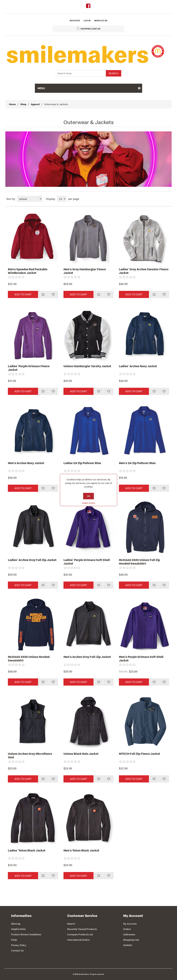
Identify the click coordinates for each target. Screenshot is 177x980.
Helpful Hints (18, 929)
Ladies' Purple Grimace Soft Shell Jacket (87, 562)
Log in (87, 20)
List (169, 199)
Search (71, 924)
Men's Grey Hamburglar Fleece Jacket (85, 271)
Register (75, 20)
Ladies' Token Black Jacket (27, 850)
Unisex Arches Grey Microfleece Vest (30, 756)
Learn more (88, 503)
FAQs (14, 940)
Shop (23, 104)
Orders (127, 929)
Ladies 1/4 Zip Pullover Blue (82, 463)
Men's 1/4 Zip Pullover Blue (137, 463)
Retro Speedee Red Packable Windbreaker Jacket (28, 271)
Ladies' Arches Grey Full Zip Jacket (32, 560)
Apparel (35, 104)
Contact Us (17, 951)
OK (89, 496)
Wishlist (128, 945)
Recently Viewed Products (82, 929)
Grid (162, 199)
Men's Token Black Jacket (81, 850)
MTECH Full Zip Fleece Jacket (139, 754)
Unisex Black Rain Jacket (81, 754)
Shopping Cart (131, 940)
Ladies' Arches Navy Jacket (138, 366)
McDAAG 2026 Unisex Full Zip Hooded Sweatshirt (139, 562)
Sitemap (16, 924)
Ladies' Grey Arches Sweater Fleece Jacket (144, 271)
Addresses (129, 934)
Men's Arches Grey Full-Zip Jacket (87, 657)
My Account (130, 924)
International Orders (78, 940)
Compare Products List (80, 934)
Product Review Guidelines (26, 934)
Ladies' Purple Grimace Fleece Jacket (29, 368)
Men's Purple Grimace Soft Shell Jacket (141, 659)
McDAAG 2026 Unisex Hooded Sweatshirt (29, 659)
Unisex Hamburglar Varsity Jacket (87, 366)
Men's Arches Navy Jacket (26, 463)
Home (12, 104)
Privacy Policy (19, 945)
